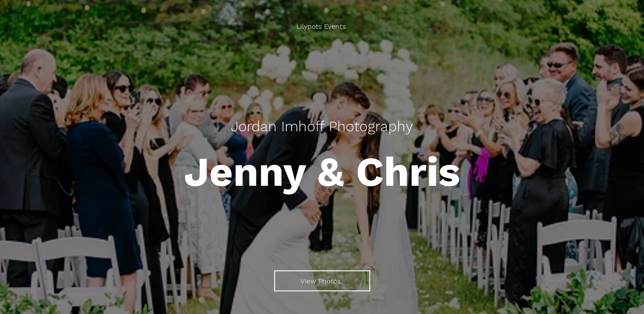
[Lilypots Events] (322, 26)
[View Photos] (322, 281)
